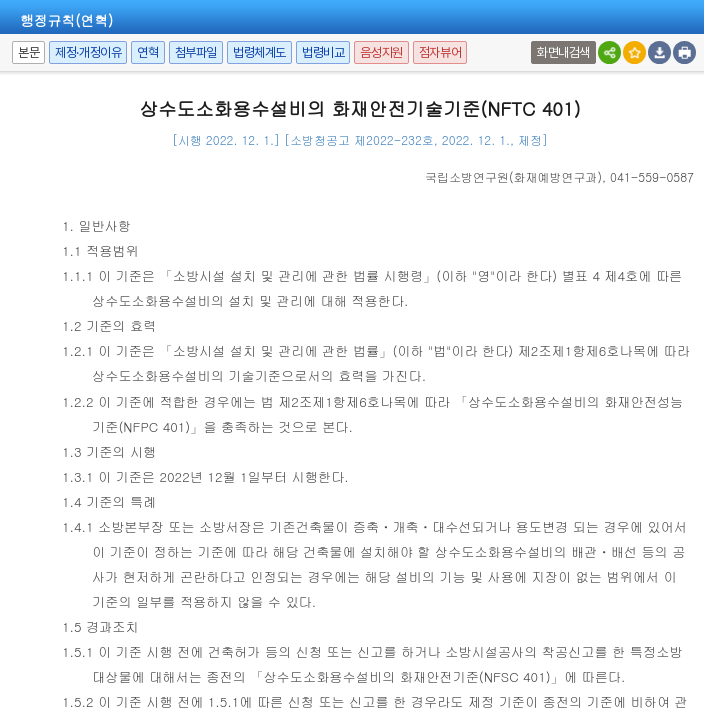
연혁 (147, 52)
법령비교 (323, 52)
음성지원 (381, 52)
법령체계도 (259, 52)
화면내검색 (563, 52)
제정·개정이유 (88, 52)
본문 (28, 52)
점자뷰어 (440, 52)
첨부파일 (196, 52)
